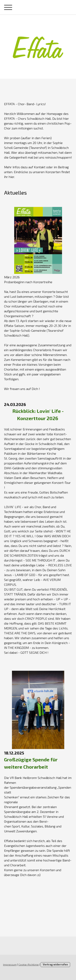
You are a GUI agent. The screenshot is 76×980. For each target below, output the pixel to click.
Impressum (10, 964)
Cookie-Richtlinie (29, 964)
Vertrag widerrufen (55, 964)
